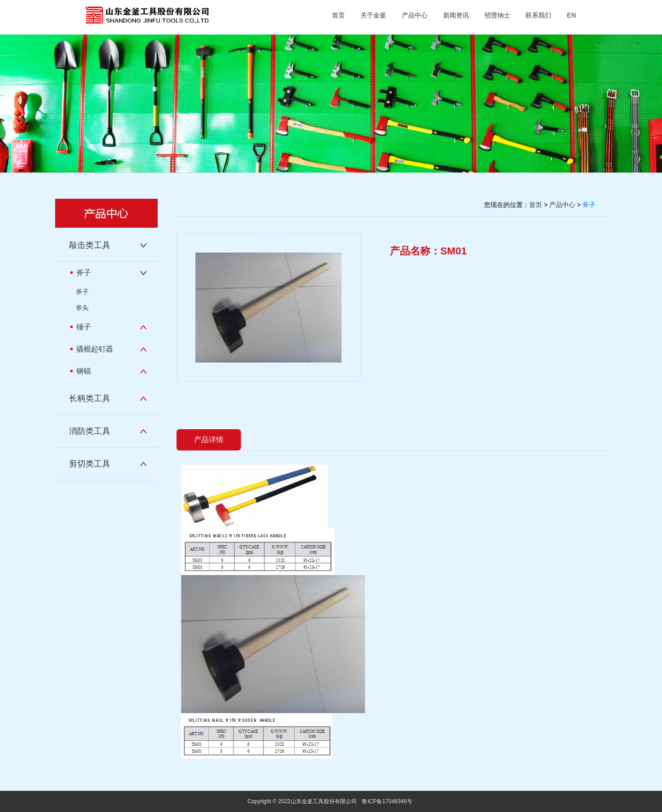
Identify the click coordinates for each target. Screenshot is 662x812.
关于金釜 (373, 15)
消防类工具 (90, 431)
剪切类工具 (90, 464)
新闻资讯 (456, 15)
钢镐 (81, 371)
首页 (338, 15)
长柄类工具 (90, 398)
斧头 (82, 308)
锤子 (81, 327)
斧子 (81, 273)
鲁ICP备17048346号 (387, 801)
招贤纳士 (497, 15)
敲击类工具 (90, 245)
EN (571, 15)
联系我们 (538, 15)
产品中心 (415, 15)
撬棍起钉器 (92, 349)
